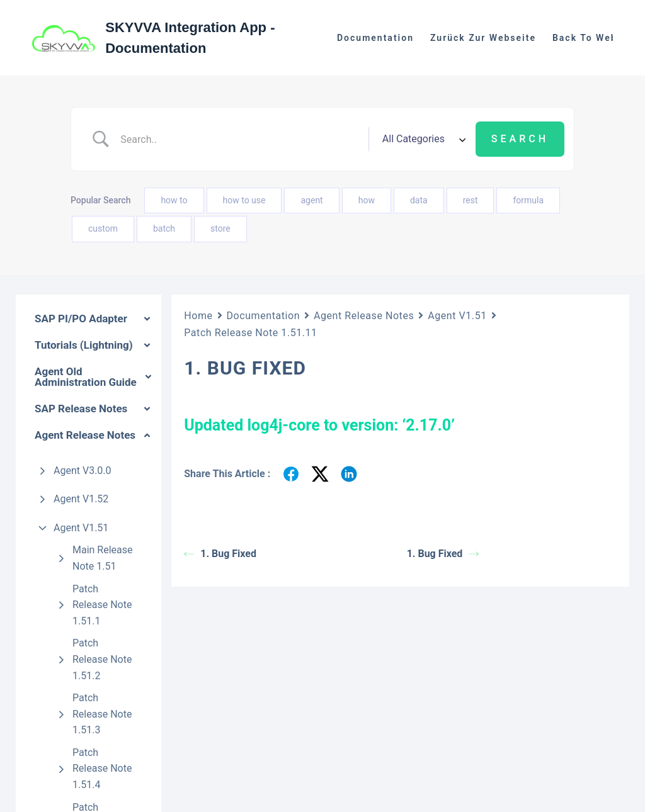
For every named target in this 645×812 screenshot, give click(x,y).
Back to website (595, 38)
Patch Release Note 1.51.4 (102, 769)
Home (198, 316)
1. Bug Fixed (220, 554)
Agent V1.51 (81, 528)
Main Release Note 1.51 (103, 558)
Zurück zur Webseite (483, 38)
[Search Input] (240, 139)
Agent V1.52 (81, 499)
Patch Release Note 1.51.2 (102, 659)
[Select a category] (422, 139)
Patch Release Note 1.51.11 (250, 333)
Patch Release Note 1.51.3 (102, 714)
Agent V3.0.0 (83, 471)
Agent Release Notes (364, 316)
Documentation (375, 38)
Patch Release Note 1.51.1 (102, 605)
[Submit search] (520, 139)
